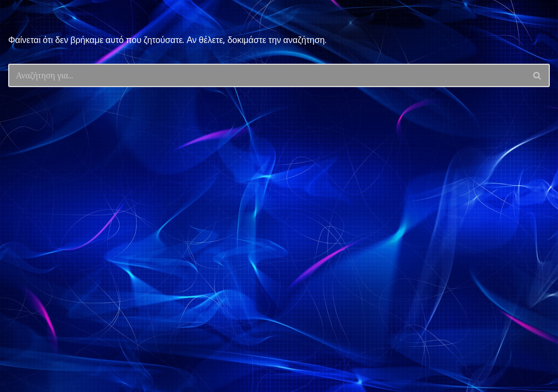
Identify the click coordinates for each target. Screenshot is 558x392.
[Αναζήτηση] (267, 75)
